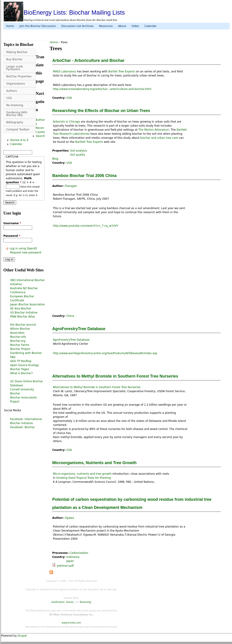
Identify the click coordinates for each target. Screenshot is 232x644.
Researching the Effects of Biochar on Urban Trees (101, 111)
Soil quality (78, 155)
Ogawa (69, 518)
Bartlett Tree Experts (89, 142)
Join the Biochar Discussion (38, 26)
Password (12, 236)
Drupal (22, 636)
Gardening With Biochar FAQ (17, 114)
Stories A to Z (19, 140)
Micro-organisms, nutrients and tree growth (82, 474)
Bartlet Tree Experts (122, 72)
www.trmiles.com (71, 623)
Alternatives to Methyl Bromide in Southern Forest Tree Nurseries (115, 376)
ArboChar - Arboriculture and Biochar (88, 60)
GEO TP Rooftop (21, 361)
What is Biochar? (21, 373)
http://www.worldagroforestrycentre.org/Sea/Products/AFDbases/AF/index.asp (105, 353)
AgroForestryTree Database (79, 329)
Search (40, 136)
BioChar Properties (19, 76)
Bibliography (15, 122)
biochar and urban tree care (159, 138)
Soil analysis (78, 151)
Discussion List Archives (78, 26)
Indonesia (73, 557)
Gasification (58, 602)
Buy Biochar (14, 59)
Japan (70, 561)
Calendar (151, 26)
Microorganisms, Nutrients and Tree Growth (94, 463)
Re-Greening (15, 105)
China (70, 316)
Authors (12, 91)
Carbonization (79, 553)
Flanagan (71, 186)
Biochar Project (20, 349)
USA (69, 98)
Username (12, 223)
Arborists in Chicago (66, 122)
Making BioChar (17, 52)
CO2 (9, 98)
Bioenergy (86, 602)
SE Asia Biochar (21, 309)
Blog (55, 159)
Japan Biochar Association (28, 304)
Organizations (16, 84)
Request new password (26, 253)
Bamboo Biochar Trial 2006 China (84, 176)
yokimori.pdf (65, 566)
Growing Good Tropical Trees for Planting (84, 478)
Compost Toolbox (18, 130)
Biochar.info (18, 337)
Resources (106, 26)
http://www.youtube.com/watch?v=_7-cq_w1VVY (86, 226)
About (122, 26)
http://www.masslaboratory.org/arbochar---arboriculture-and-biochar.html (102, 89)
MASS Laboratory (64, 72)
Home (10, 26)
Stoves (70, 602)
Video (135, 26)
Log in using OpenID (23, 248)
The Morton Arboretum (154, 130)
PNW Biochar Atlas (23, 317)
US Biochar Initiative (24, 313)
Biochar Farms (20, 345)
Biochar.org (18, 341)
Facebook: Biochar (22, 427)
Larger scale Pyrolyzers (14, 68)
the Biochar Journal (23, 325)
